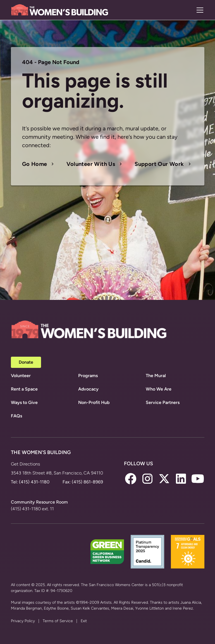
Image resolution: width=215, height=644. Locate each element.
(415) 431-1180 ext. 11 (32, 509)
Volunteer (21, 376)
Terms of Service (58, 621)
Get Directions (25, 464)
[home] (60, 10)
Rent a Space (24, 389)
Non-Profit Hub (94, 402)
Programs (88, 376)
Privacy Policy (23, 621)
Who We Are (159, 389)
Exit (84, 621)
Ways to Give (24, 402)
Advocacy (88, 389)
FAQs (16, 416)
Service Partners (163, 402)
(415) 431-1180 (34, 482)
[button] (199, 10)
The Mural (156, 376)
